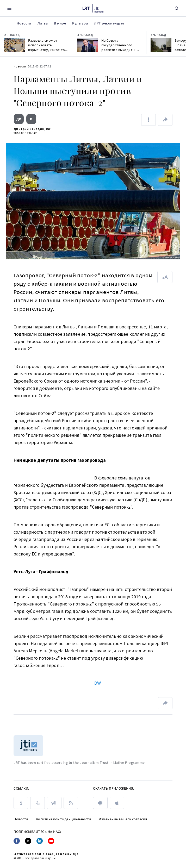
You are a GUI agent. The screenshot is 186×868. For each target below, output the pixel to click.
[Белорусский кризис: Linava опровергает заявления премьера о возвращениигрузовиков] (161, 45)
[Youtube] (51, 841)
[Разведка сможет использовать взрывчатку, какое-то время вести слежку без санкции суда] (15, 45)
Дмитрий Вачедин (29, 129)
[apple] (117, 803)
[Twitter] (28, 841)
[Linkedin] (40, 841)
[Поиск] (177, 8)
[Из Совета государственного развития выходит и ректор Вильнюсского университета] (88, 45)
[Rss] (71, 803)
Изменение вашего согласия (123, 819)
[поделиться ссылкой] (165, 120)
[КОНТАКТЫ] (38, 803)
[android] (100, 803)
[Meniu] (9, 8)
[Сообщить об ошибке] (148, 120)
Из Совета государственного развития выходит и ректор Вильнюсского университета (120, 45)
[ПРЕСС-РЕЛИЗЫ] (54, 803)
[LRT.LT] (93, 8)
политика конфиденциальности (64, 819)
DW (48, 129)
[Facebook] (17, 841)
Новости (20, 66)
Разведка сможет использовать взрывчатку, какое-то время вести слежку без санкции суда (46, 45)
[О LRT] (21, 803)
